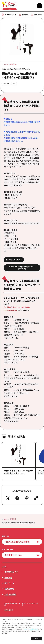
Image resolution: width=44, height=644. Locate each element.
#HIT (14, 84)
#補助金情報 (6, 84)
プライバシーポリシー (31, 629)
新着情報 (13, 64)
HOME (6, 64)
